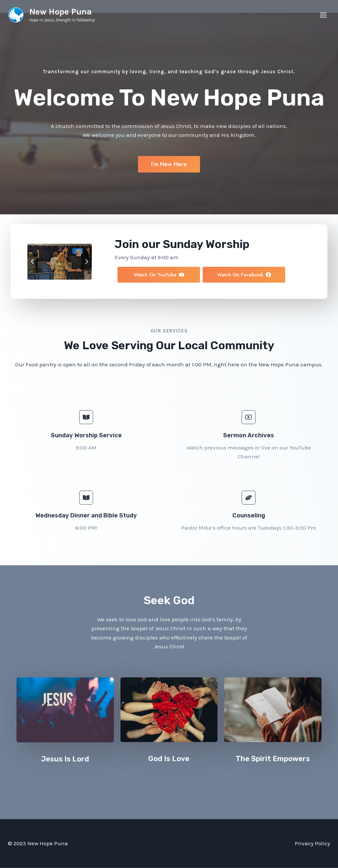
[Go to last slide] (33, 262)
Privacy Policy (312, 843)
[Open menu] (323, 15)
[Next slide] (86, 262)
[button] (299, 276)
